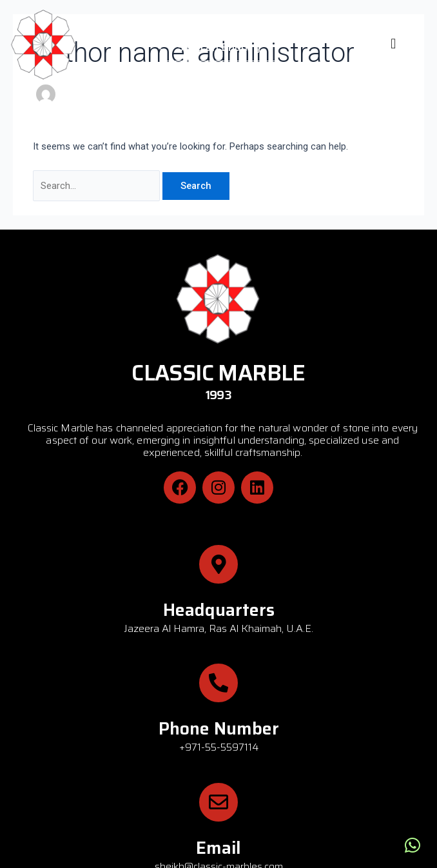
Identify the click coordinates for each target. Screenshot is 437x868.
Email (218, 848)
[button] (393, 44)
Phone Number (219, 728)
